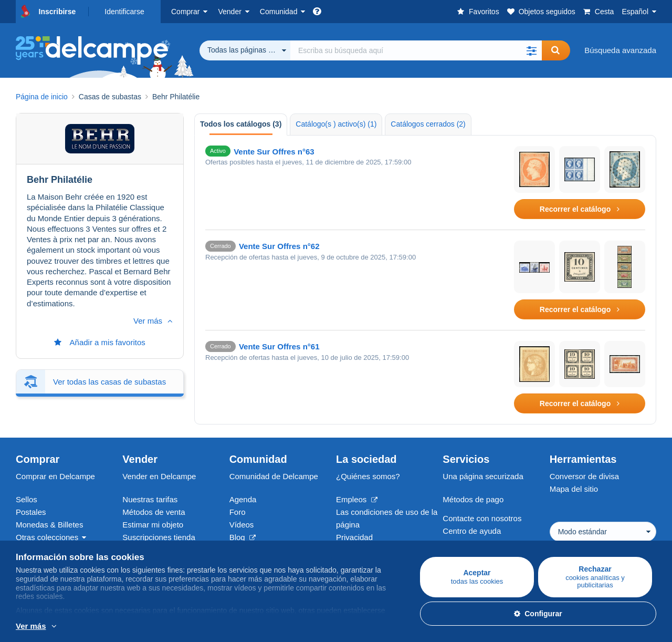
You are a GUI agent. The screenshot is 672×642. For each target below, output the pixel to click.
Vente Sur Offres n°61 (279, 346)
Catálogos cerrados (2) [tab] (428, 124)
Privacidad (354, 537)
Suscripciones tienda (159, 537)
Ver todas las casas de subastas (109, 343)
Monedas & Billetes (49, 525)
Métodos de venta (154, 512)
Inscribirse (57, 12)
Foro (238, 512)
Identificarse (124, 12)
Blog (243, 537)
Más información (125, 627)
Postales (31, 512)
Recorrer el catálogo (580, 209)
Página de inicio (42, 97)
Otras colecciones (47, 537)
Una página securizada (483, 476)
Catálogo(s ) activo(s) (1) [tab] (336, 124)
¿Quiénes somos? (368, 476)
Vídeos (242, 525)
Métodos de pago (473, 499)
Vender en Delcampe (159, 476)
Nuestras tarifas (150, 499)
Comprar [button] (185, 12)
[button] (531, 50)
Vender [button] (229, 12)
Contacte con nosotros (482, 518)
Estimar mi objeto (153, 525)
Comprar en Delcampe (55, 476)
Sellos (27, 499)
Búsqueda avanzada (620, 50)
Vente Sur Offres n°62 (279, 246)
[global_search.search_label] (416, 50)
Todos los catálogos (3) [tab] (241, 124)
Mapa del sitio (574, 489)
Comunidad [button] (279, 12)
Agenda (243, 499)
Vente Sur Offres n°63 (274, 152)
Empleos (357, 499)
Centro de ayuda (472, 531)
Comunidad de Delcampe (274, 476)
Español (635, 12)
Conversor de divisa (585, 476)
